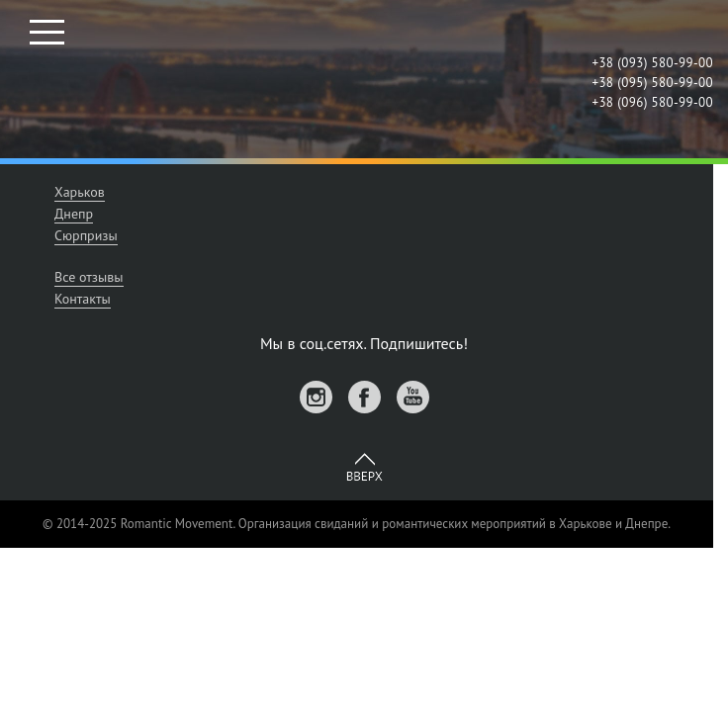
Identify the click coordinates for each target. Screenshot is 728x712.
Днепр (74, 214)
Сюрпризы (86, 235)
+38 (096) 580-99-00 (652, 102)
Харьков (80, 192)
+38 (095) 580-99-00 (652, 83)
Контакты (83, 299)
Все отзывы (89, 277)
